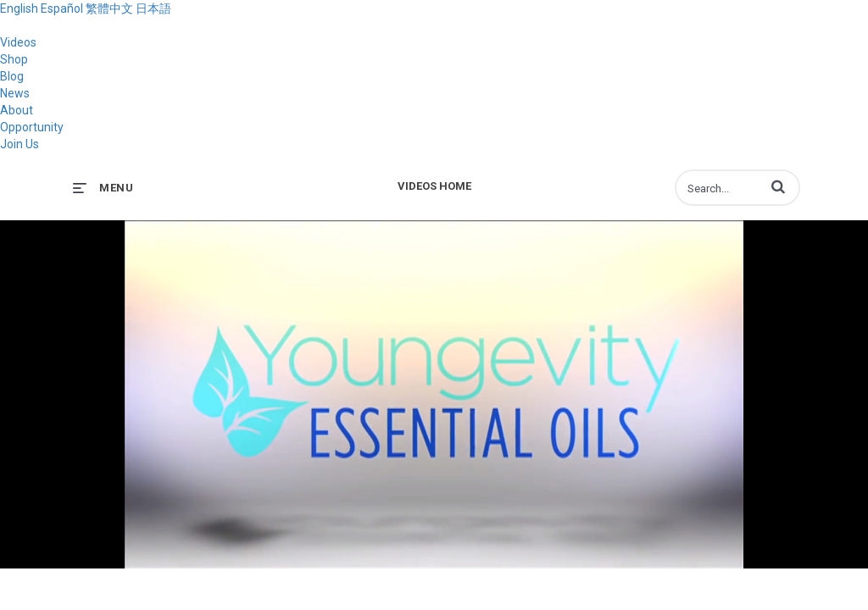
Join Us (19, 144)
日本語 (153, 8)
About (17, 110)
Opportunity (32, 127)
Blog (12, 76)
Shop (14, 59)
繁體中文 (109, 8)
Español (62, 8)
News (15, 93)
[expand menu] (103, 188)
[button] (778, 186)
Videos (18, 42)
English (19, 8)
